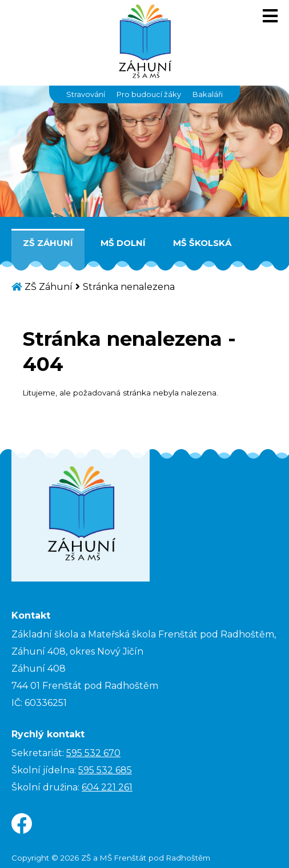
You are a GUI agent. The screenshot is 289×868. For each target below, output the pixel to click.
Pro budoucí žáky (149, 94)
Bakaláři (208, 94)
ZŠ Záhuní (48, 243)
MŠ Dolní (123, 243)
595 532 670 (93, 753)
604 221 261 (107, 787)
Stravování (86, 94)
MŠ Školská (202, 243)
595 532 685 (105, 770)
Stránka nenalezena (129, 287)
